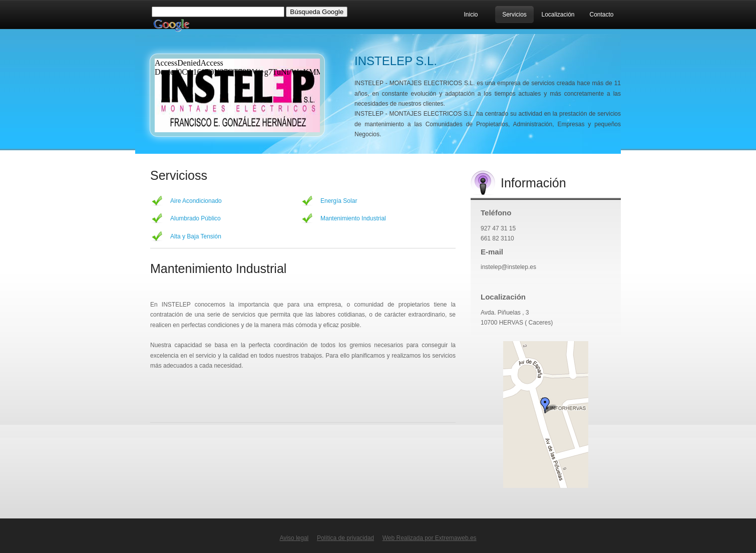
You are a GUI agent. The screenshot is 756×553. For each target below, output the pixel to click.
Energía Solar (339, 201)
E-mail (492, 252)
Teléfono (496, 213)
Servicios (514, 15)
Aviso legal (294, 538)
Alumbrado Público (196, 218)
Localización (558, 15)
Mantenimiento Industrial (353, 218)
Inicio (471, 15)
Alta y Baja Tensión (196, 236)
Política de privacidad (345, 538)
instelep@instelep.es (508, 267)
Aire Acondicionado (196, 201)
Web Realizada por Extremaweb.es (430, 538)
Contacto (601, 15)
